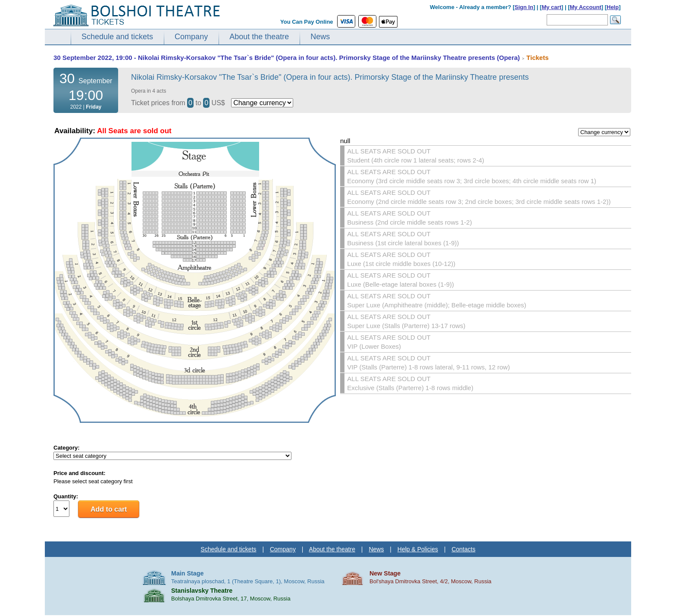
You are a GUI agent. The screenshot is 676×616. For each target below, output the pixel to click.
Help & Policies (418, 549)
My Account (586, 7)
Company (191, 37)
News (320, 37)
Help (613, 7)
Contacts (463, 549)
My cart (551, 7)
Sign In (524, 7)
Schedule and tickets (117, 37)
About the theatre (259, 37)
